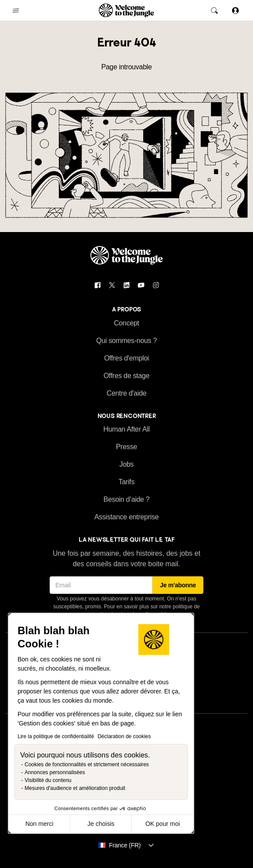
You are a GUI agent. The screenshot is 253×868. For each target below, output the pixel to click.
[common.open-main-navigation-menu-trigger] (16, 11)
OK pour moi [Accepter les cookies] (163, 824)
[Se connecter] (235, 10)
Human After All (126, 429)
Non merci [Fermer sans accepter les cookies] (40, 824)
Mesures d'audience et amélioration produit (75, 788)
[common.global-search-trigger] (214, 11)
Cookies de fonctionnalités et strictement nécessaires (87, 764)
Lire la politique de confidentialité (56, 736)
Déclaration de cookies (124, 736)
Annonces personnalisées (55, 772)
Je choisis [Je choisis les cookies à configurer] (101, 824)
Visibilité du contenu (48, 780)
